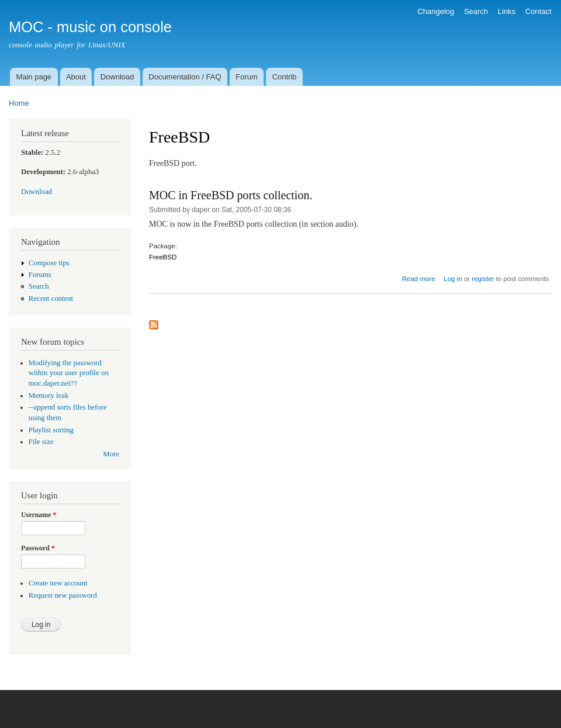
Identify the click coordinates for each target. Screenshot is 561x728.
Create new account (58, 583)
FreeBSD (163, 257)
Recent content (51, 299)
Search (476, 11)
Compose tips (49, 263)
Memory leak (49, 396)
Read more (419, 279)
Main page (34, 77)
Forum (247, 77)
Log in (453, 279)
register (483, 279)
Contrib (285, 77)
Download (117, 77)
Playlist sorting (51, 430)
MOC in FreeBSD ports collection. (231, 195)
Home (19, 103)
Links (507, 11)
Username (39, 515)
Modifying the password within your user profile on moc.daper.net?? (69, 373)
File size (41, 442)
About (76, 77)
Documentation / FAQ (185, 77)
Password (38, 548)
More (111, 454)
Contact (539, 11)
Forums (40, 275)
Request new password (63, 595)
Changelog (436, 11)
